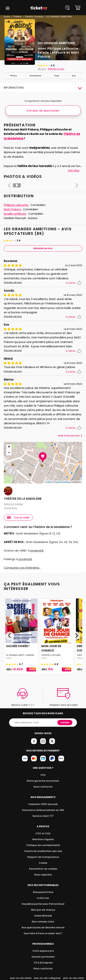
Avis (74, 76)
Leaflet (48, 482)
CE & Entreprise (43, 963)
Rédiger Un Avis (43, 248)
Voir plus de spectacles (43, 110)
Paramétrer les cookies (43, 869)
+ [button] (9, 447)
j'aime (73, 283)
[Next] (76, 636)
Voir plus (73, 170)
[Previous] (10, 636)
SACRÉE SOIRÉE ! (18, 646)
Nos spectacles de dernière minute (43, 927)
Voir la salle (19, 517)
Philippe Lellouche (16, 205)
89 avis (42, 69)
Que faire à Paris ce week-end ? (43, 933)
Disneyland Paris (43, 892)
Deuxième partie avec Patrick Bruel (43, 904)
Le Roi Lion (43, 898)
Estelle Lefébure (15, 214)
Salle (57, 76)
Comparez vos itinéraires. (22, 568)
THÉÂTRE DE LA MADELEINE (23, 499)
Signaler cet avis (12, 282)
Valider (65, 722)
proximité (37, 551)
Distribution (36, 76)
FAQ (43, 775)
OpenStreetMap (63, 482)
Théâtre (17, 17)
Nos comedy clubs (43, 922)
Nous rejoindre (43, 875)
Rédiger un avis (55, 69)
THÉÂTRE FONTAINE (51, 655)
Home (7, 17)
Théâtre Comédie (34, 17)
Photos (14, 76)
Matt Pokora (12, 209)
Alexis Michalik (43, 916)
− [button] (9, 453)
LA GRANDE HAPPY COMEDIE (20, 655)
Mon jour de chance (43, 910)
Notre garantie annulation (43, 781)
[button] (8, 8)
